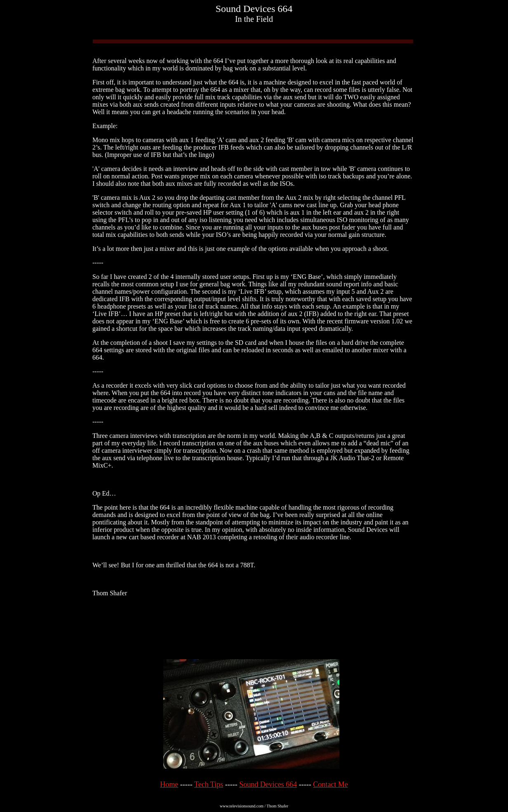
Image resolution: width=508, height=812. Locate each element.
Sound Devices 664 (268, 784)
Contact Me (330, 784)
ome (172, 784)
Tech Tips (209, 784)
